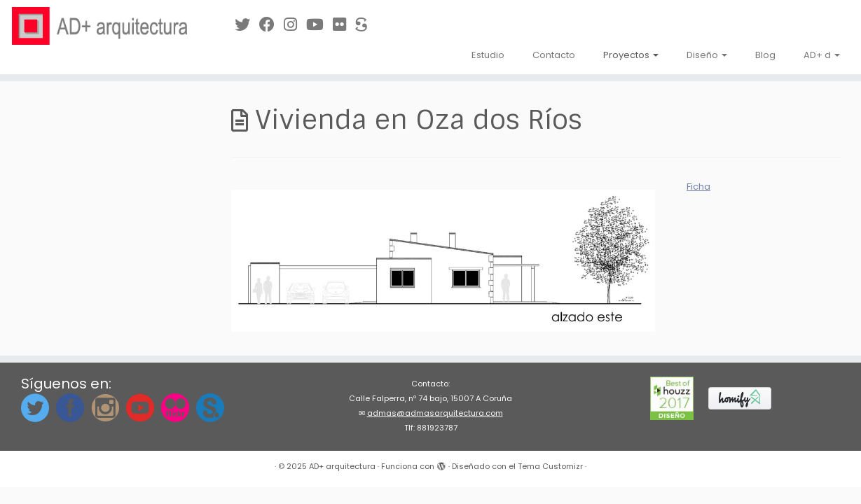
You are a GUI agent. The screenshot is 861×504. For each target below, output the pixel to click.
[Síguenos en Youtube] (319, 25)
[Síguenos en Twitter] (247, 25)
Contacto (554, 55)
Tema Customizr (550, 466)
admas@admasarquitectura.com (435, 413)
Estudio (488, 55)
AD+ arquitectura (342, 466)
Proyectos (631, 55)
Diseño (707, 55)
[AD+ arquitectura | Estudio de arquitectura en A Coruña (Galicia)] (99, 26)
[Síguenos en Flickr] (344, 25)
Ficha (698, 187)
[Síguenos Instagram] (295, 25)
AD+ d (822, 55)
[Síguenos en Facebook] (271, 25)
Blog (765, 55)
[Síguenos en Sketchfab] (366, 25)
